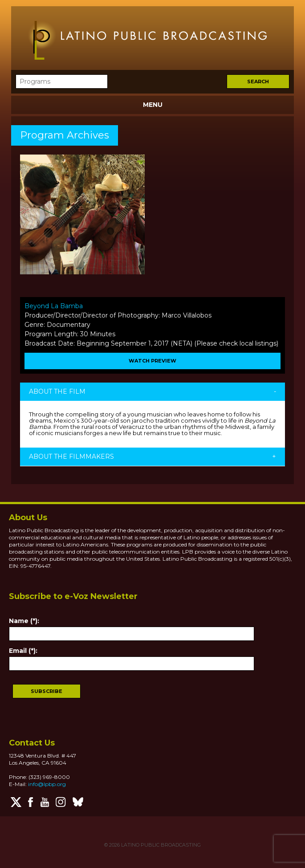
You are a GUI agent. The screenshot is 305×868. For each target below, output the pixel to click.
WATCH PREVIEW (152, 361)
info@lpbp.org (47, 784)
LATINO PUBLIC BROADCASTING (160, 845)
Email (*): (23, 651)
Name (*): (24, 621)
